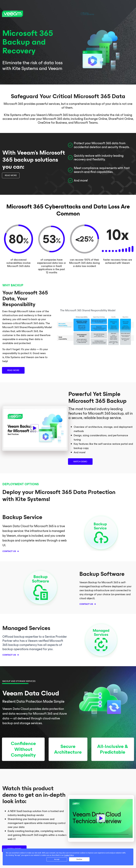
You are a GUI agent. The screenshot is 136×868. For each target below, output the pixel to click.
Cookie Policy (69, 855)
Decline (79, 859)
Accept (57, 859)
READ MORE (11, 175)
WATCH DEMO (80, 462)
